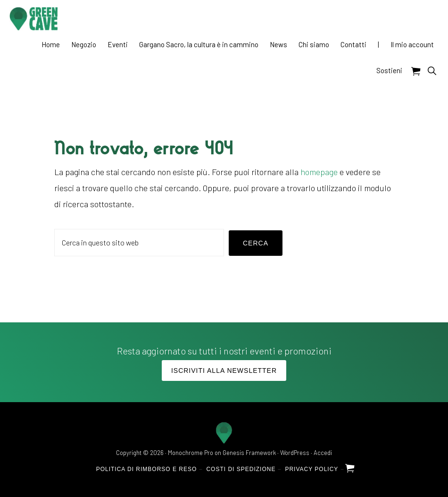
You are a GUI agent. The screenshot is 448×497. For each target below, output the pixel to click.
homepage (319, 172)
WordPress (295, 453)
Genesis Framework (249, 453)
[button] (432, 71)
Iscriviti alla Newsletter (224, 371)
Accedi (323, 453)
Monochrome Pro (191, 453)
